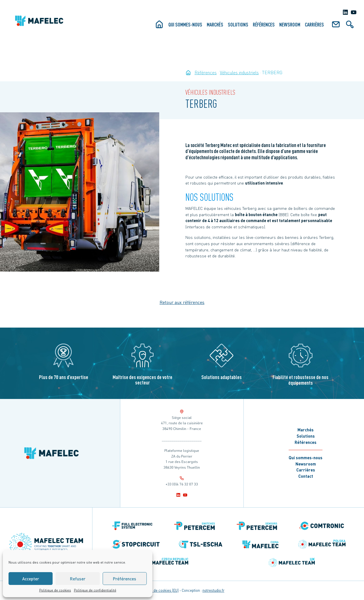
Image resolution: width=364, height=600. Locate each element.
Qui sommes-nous (185, 24)
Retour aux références (182, 302)
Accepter (31, 579)
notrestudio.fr (213, 590)
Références (264, 24)
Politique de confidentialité (95, 590)
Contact (306, 476)
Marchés (215, 24)
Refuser (78, 579)
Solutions (238, 24)
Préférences (125, 579)
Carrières (314, 24)
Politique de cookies (55, 590)
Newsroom (290, 24)
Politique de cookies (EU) (159, 590)
